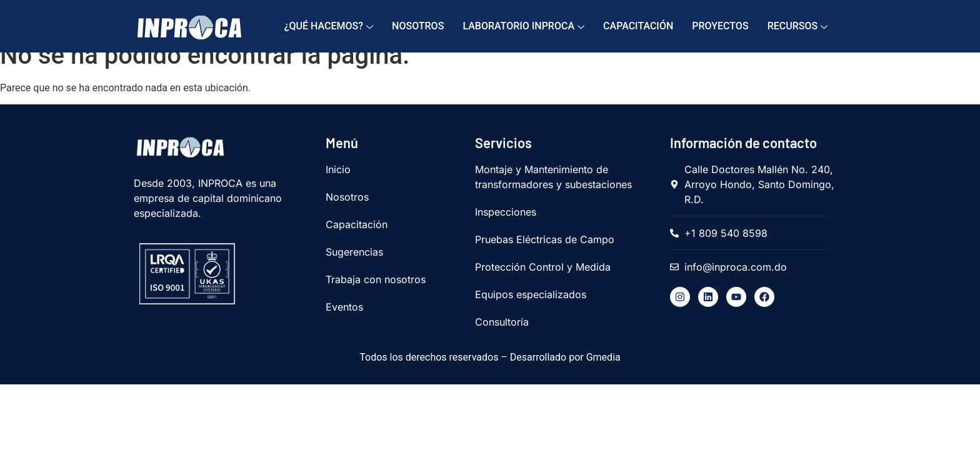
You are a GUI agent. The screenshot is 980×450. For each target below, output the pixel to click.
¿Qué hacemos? (329, 27)
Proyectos (720, 26)
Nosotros (418, 26)
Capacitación (638, 26)
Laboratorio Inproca (523, 27)
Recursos (798, 27)
